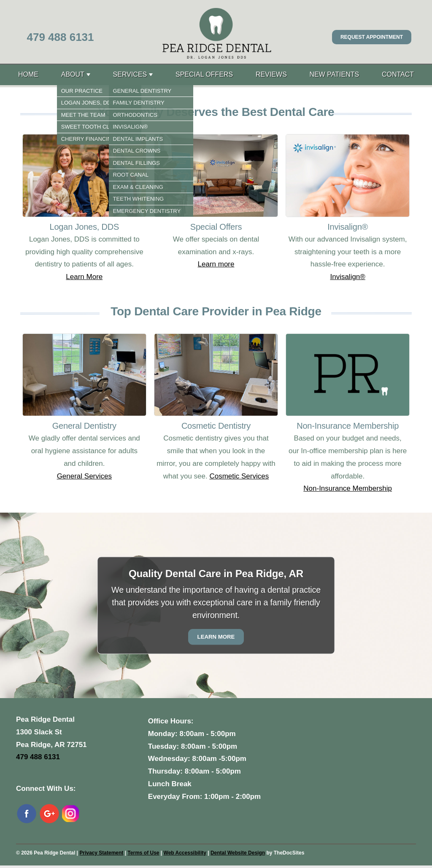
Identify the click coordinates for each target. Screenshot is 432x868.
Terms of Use (143, 853)
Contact (398, 74)
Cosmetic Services (239, 476)
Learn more (216, 264)
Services (130, 74)
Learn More (84, 277)
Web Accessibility (185, 853)
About (73, 74)
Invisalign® (347, 277)
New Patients (335, 74)
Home (28, 74)
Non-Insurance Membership (348, 488)
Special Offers (204, 74)
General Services (84, 476)
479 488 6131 (60, 37)
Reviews (271, 74)
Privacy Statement (101, 853)
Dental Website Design (238, 853)
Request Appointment (372, 37)
